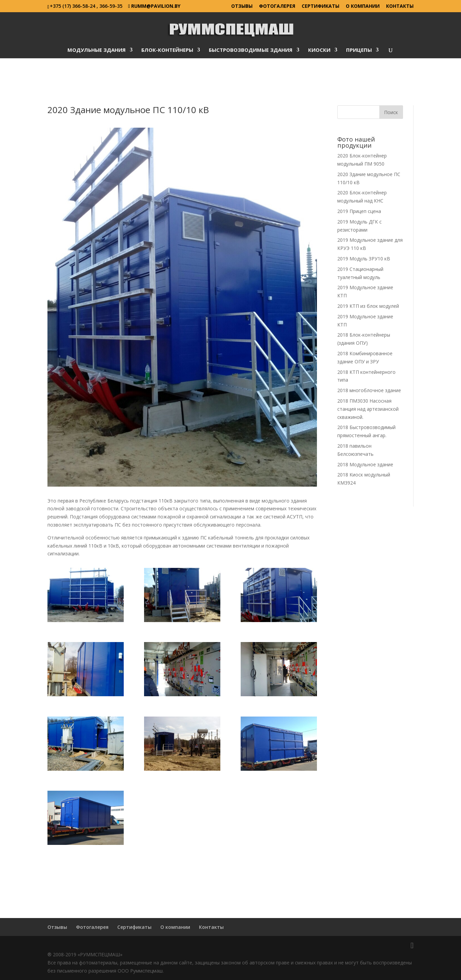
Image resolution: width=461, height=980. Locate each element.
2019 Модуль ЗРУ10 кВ (364, 259)
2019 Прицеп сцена (359, 211)
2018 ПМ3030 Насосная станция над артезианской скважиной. (368, 409)
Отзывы (242, 6)
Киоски (319, 50)
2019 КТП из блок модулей (368, 306)
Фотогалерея (277, 6)
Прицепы (359, 50)
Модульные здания (97, 50)
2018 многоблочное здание (369, 390)
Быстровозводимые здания (251, 50)
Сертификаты (320, 6)
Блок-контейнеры (167, 50)
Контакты (400, 6)
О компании (363, 6)
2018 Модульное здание (365, 464)
